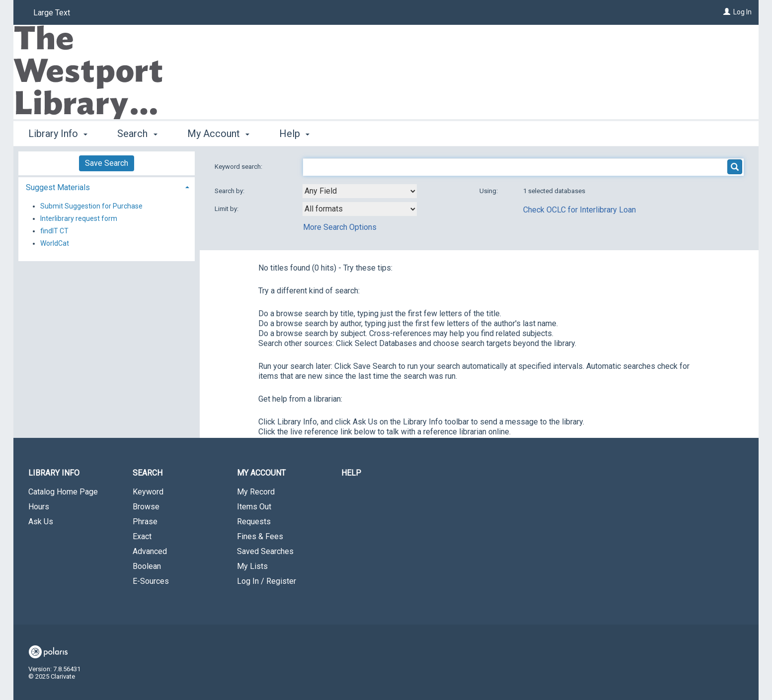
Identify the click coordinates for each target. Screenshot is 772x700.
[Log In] (727, 12)
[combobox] (360, 191)
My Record (256, 492)
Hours (39, 507)
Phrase (145, 522)
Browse (146, 507)
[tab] (107, 186)
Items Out (254, 507)
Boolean (147, 566)
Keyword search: (239, 167)
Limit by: (227, 209)
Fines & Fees (260, 536)
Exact (142, 536)
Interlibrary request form (79, 218)
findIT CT (54, 231)
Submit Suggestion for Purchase (91, 206)
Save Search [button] (107, 163)
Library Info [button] (58, 134)
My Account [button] (218, 134)
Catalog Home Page (63, 492)
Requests (254, 522)
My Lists (252, 566)
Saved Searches (265, 551)
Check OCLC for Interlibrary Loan (579, 210)
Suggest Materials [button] (58, 187)
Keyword (148, 492)
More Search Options (340, 227)
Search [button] (137, 134)
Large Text (52, 13)
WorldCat (55, 243)
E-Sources (151, 581)
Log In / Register (267, 581)
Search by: (230, 191)
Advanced (150, 551)
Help (351, 473)
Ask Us (41, 522)
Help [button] (294, 134)
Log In (742, 12)
